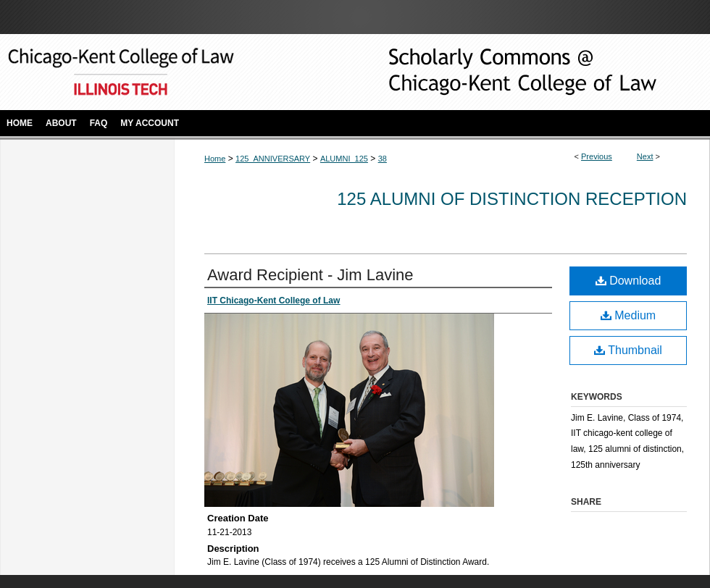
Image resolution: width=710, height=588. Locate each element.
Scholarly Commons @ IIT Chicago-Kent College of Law (500, 72)
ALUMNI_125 (344, 159)
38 (383, 159)
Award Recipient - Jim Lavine (310, 275)
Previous (597, 156)
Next (645, 156)
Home (215, 159)
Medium (628, 315)
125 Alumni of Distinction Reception (512, 199)
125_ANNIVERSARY (273, 159)
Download (628, 281)
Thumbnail (628, 350)
